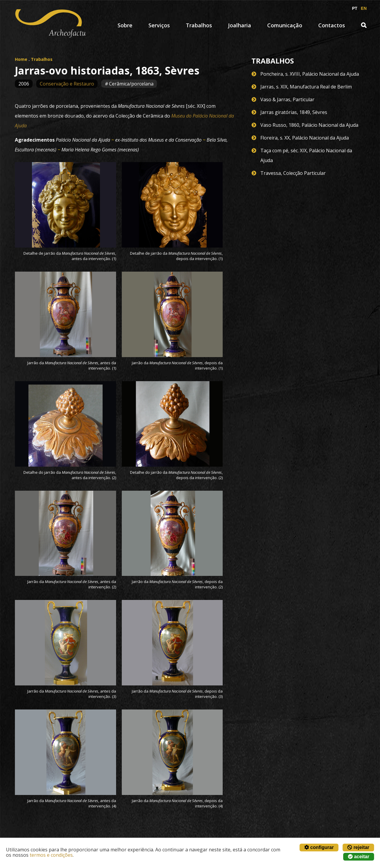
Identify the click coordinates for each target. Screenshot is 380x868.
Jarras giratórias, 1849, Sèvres (294, 112)
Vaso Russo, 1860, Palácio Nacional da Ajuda (309, 125)
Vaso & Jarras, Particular (287, 99)
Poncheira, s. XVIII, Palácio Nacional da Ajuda (310, 74)
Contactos (332, 25)
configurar (319, 847)
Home (21, 59)
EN (364, 8)
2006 (24, 84)
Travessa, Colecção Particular (293, 173)
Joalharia (240, 25)
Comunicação (285, 25)
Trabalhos (199, 25)
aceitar (359, 857)
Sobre (125, 25)
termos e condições (51, 855)
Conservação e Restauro (67, 84)
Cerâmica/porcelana (131, 84)
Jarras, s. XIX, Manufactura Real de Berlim (306, 87)
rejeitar (358, 847)
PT (355, 8)
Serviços (159, 25)
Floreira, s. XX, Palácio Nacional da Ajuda (305, 138)
